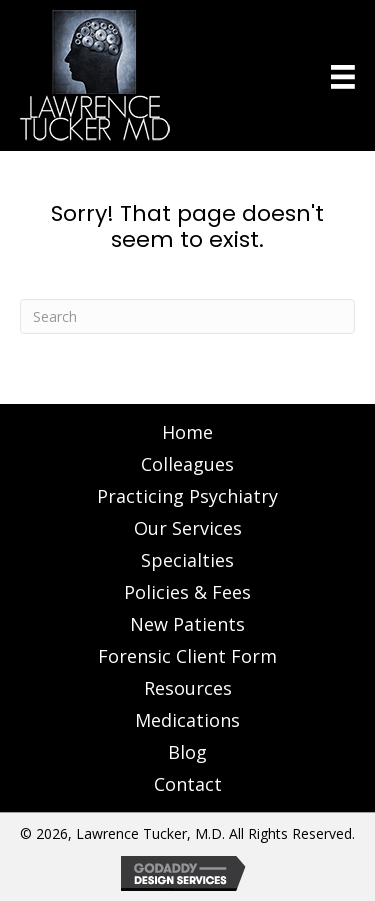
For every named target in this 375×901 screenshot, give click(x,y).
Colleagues (187, 464)
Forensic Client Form (187, 656)
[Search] (187, 316)
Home (187, 432)
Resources (188, 688)
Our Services (188, 528)
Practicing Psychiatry (187, 496)
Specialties (187, 560)
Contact (188, 784)
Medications (187, 720)
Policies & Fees (187, 592)
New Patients (187, 624)
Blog (187, 752)
